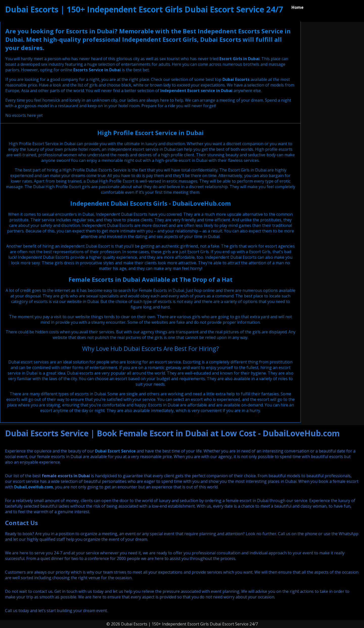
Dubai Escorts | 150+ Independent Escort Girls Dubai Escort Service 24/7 (144, 9)
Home (298, 7)
